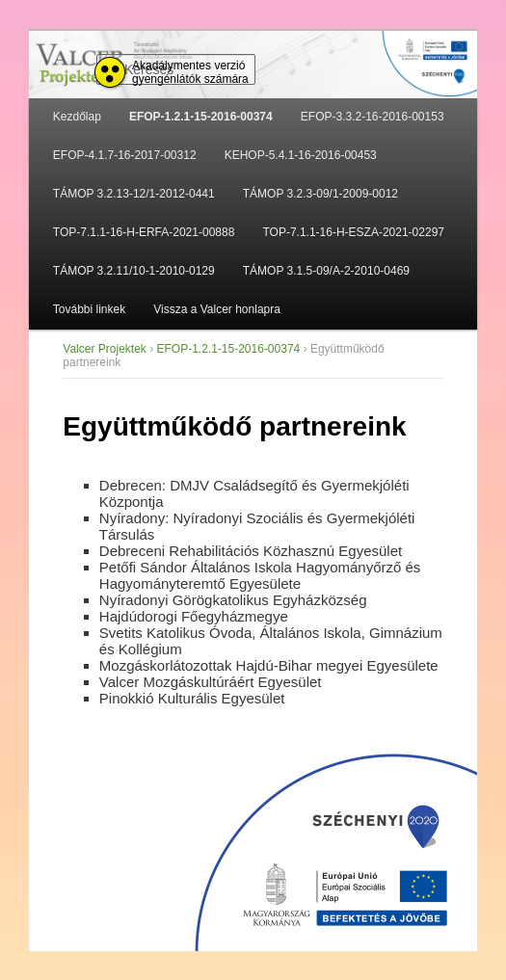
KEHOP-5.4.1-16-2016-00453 (301, 155)
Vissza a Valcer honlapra (217, 309)
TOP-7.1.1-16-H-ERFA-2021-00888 (144, 232)
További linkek (89, 309)
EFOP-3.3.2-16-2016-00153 (373, 117)
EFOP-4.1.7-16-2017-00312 (125, 155)
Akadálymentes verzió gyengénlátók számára (190, 72)
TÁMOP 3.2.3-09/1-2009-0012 (320, 194)
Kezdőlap (77, 117)
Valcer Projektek (104, 349)
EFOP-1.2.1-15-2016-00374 (201, 117)
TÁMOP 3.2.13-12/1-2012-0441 (134, 194)
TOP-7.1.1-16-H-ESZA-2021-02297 (353, 232)
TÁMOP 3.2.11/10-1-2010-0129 (134, 271)
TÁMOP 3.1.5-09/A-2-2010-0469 (326, 271)
